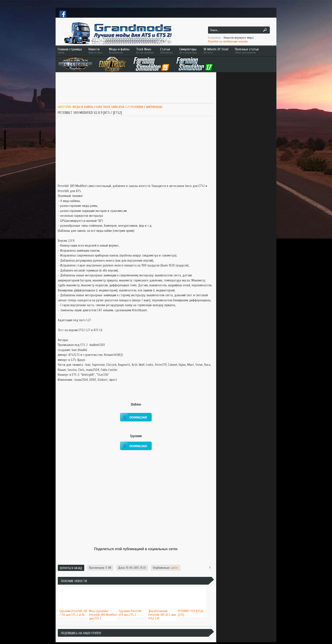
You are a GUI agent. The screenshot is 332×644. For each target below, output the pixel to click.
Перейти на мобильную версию (228, 41)
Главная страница (70, 51)
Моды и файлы (119, 51)
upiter (174, 568)
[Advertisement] (138, 88)
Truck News (145, 51)
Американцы (154, 107)
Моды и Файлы (83, 107)
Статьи (166, 51)
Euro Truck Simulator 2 (111, 107)
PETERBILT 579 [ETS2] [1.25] (190, 613)
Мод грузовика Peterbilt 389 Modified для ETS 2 (103, 615)
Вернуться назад (71, 568)
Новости (95, 51)
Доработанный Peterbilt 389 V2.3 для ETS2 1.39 (162, 615)
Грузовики (137, 107)
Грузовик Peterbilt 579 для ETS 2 (130, 613)
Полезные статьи (253, 51)
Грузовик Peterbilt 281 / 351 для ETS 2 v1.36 (73, 613)
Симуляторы (188, 51)
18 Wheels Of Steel (216, 51)
